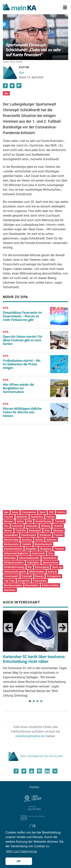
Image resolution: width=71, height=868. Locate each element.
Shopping (46, 549)
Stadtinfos (37, 517)
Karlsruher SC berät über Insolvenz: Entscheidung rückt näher (34, 659)
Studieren (45, 535)
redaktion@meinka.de (30, 736)
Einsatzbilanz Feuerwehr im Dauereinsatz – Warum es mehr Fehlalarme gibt (22, 316)
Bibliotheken (37, 572)
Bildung (46, 526)
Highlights (33, 562)
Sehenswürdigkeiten (16, 553)
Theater (59, 549)
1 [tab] (30, 701)
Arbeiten (52, 540)
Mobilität (22, 517)
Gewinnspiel (29, 535)
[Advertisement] (35, 468)
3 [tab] (37, 701)
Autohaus (10, 590)
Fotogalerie (54, 576)
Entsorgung (42, 567)
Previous (8, 628)
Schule (39, 540)
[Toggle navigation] (65, 8)
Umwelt (58, 526)
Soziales (27, 540)
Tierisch (59, 521)
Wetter (8, 530)
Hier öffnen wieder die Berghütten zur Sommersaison (18, 388)
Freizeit (9, 517)
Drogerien (24, 581)
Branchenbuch (43, 544)
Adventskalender (29, 558)
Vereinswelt (11, 576)
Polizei (51, 517)
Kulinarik (17, 526)
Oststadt (27, 576)
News (15, 512)
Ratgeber (31, 549)
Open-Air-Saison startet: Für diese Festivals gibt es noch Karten (23, 340)
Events (61, 512)
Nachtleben (50, 558)
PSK (30, 521)
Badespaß (35, 530)
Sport (43, 512)
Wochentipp (11, 540)
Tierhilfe (21, 530)
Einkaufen (32, 526)
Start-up (57, 567)
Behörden (10, 558)
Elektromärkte (50, 585)
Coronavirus (29, 512)
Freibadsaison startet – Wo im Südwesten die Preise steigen (22, 364)
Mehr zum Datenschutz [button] (22, 851)
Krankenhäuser (13, 549)
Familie (59, 535)
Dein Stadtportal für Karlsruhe (36, 756)
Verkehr (27, 544)
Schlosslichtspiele (15, 572)
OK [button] (19, 861)
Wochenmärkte (13, 585)
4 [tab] (41, 701)
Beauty (39, 576)
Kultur (20, 521)
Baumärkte (32, 585)
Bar (30, 567)
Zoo (6, 526)
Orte (51, 553)
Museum (58, 530)
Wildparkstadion (14, 562)
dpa (21, 72)
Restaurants (11, 544)
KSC (51, 512)
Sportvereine (50, 562)
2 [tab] (34, 701)
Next (63, 628)
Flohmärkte (40, 581)
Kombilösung (43, 521)
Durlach (52, 572)
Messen (9, 521)
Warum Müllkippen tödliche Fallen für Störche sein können (22, 412)
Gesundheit (11, 535)
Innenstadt (38, 553)
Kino (47, 530)
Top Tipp (9, 581)
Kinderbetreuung (14, 567)
